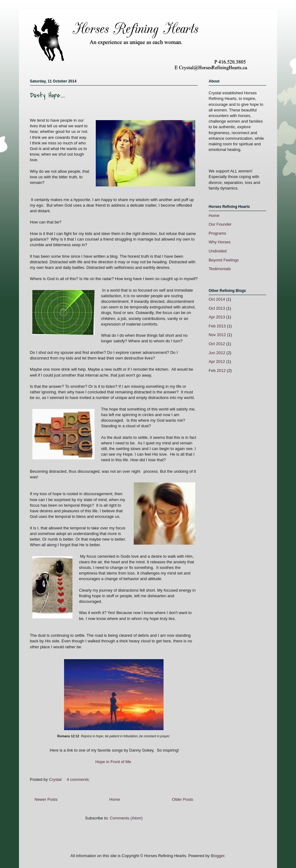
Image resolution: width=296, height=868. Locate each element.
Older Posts (183, 799)
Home (115, 799)
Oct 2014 (217, 299)
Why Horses (220, 242)
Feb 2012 (217, 371)
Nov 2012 (217, 335)
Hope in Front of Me (113, 762)
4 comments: (79, 779)
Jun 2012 (217, 353)
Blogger (218, 856)
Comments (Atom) (126, 818)
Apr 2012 (217, 361)
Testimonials (220, 269)
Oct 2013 (217, 308)
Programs (217, 233)
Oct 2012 (217, 344)
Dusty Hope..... (47, 95)
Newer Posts (46, 799)
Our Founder (220, 224)
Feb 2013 (217, 326)
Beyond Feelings (224, 260)
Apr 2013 (217, 317)
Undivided (218, 251)
